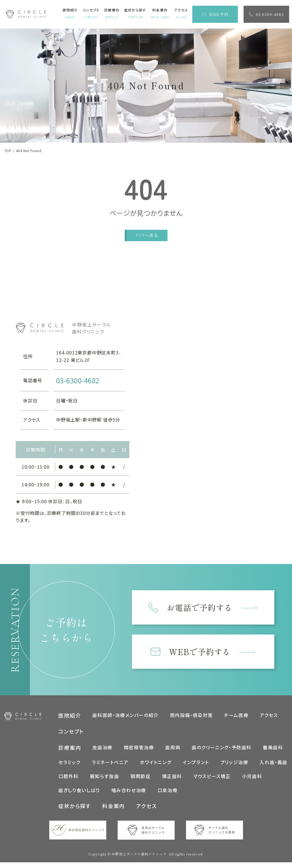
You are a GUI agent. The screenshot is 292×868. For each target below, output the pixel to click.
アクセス (269, 716)
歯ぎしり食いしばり (79, 791)
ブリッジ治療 (234, 763)
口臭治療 (168, 791)
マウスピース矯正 (212, 777)
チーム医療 (236, 716)
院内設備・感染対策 (191, 716)
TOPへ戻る (147, 235)
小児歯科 (252, 777)
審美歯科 (273, 748)
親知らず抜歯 (105, 777)
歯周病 (173, 748)
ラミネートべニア (110, 763)
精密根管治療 (139, 748)
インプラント (196, 763)
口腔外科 (68, 777)
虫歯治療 (102, 748)
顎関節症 (140, 777)
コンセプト (71, 733)
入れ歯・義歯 (273, 763)
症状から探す (75, 807)
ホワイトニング (156, 763)
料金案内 (114, 807)
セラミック (69, 763)
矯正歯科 (172, 777)
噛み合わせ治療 (129, 791)
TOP (8, 151)
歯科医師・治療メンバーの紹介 (125, 716)
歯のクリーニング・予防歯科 (222, 748)
